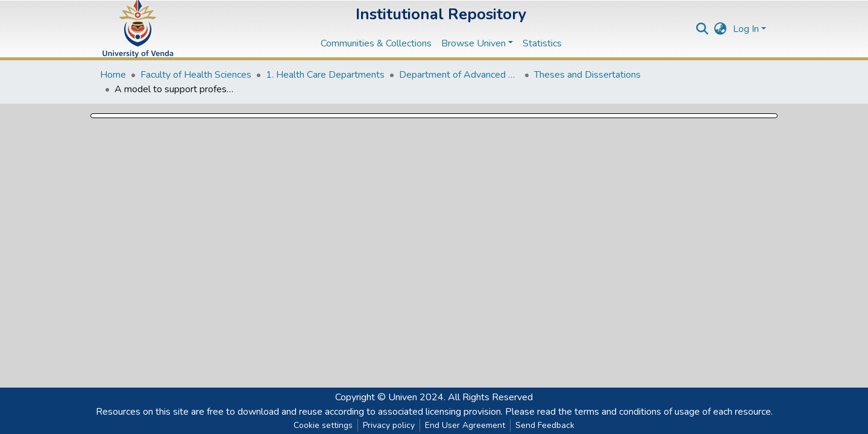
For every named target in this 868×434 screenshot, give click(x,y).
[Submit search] (703, 29)
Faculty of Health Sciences (196, 75)
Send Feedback (545, 425)
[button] (721, 29)
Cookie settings (323, 425)
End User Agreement (465, 425)
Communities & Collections (376, 43)
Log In (746, 29)
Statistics (542, 43)
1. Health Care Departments (325, 75)
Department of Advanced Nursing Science (459, 75)
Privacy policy (389, 425)
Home (113, 75)
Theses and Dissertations (587, 75)
